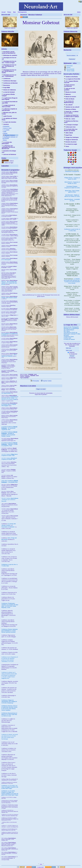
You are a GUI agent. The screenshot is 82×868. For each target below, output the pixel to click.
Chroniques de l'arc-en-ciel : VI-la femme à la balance (9, 66)
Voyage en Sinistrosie (71, 140)
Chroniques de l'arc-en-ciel (9, 58)
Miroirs (5, 140)
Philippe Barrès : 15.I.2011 (72, 178)
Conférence (5, 786)
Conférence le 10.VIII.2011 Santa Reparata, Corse (10, 605)
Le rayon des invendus (9, 122)
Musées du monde (70, 92)
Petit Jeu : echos (70, 119)
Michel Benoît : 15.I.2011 (72, 183)
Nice (8, 456)
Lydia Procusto (7, 116)
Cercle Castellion (6, 710)
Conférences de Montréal (10, 83)
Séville (15, 400)
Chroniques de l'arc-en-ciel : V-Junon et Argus (9, 62)
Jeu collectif (68, 105)
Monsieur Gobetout (10, 135)
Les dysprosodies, (6, 393)
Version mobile (70, 71)
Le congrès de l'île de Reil (72, 79)
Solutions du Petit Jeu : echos (71, 122)
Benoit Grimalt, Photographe (71, 327)
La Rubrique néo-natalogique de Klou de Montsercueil (8, 147)
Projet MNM (6, 88)
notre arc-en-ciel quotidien (69, 89)
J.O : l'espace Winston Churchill (71, 82)
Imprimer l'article (46, 381)
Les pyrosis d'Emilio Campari (8, 95)
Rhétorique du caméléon (9, 55)
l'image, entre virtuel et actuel (9, 298)
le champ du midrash (69, 339)
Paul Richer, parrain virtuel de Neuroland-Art (9, 52)
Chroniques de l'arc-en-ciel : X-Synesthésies (9, 76)
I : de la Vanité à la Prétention (9, 355)
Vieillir (5, 132)
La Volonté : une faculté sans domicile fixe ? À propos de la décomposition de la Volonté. (72, 281)
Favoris (68, 67)
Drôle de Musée (69, 99)
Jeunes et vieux (7, 128)
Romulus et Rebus (70, 109)
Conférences (6, 79)
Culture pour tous (70, 127)
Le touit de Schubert (8, 92)
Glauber (5, 133)
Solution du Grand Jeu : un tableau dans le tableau (71, 116)
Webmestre (69, 66)
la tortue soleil (67, 338)
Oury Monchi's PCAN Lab (70, 333)
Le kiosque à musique (71, 125)
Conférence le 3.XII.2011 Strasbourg (9, 702)
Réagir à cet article (41, 389)
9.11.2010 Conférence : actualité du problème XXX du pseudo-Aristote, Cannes (9, 434)
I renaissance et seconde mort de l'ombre (10, 397)
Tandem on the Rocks (71, 77)
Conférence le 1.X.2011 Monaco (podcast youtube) (10, 631)
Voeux (67, 146)
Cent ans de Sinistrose (9, 154)
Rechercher (72, 59)
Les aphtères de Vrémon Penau (9, 119)
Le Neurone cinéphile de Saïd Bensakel (9, 110)
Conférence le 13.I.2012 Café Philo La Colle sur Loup (9, 714)
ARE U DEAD (68, 133)
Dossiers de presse (70, 142)
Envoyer (72, 356)
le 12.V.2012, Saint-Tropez (10, 787)
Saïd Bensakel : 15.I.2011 (72, 196)
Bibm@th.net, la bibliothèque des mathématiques (71, 329)
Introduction (6, 126)
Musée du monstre (70, 97)
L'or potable (6, 130)
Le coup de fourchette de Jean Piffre (10, 102)
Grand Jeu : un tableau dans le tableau (71, 112)
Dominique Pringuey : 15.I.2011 (72, 187)
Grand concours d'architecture (69, 86)
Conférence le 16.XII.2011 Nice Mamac (9, 707)
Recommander (70, 69)
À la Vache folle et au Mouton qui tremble (71, 130)
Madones (67, 94)
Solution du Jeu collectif (72, 107)
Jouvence (5, 124)
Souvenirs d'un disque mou (9, 152)
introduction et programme (72, 171)
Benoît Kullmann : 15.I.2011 (72, 200)
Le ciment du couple (71, 144)
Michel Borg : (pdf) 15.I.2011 (72, 191)
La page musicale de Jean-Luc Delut (8, 106)
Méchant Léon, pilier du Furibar (9, 113)
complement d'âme (69, 337)
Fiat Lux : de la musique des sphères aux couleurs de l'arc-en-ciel (9, 283)
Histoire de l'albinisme (9, 90)
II (16, 398)
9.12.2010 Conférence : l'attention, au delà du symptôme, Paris (9, 444)
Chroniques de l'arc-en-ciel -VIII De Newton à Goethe (9, 71)
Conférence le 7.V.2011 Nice (72, 230)
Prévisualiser (35, 381)
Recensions (6, 85)
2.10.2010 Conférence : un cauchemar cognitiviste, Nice (9, 428)
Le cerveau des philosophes (7, 143)
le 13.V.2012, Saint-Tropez (10, 793)
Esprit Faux (68, 135)
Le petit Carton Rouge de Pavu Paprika (10, 99)
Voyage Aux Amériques (71, 137)
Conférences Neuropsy (9, 81)
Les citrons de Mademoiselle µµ (69, 102)
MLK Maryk (67, 331)
